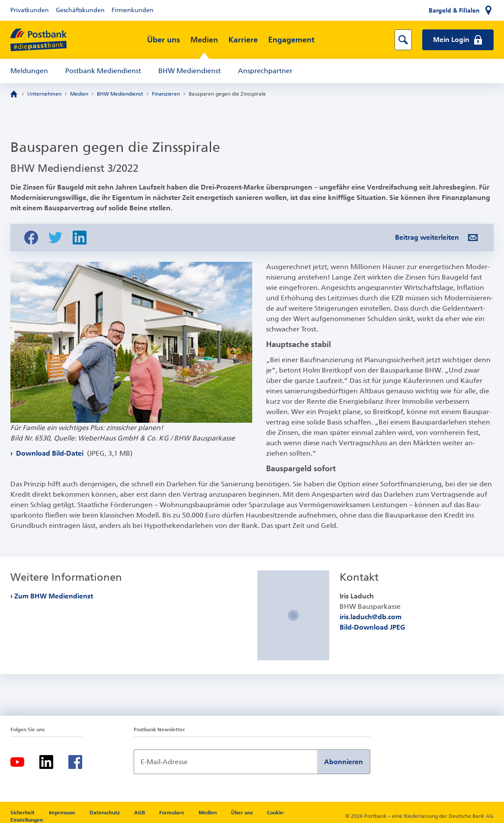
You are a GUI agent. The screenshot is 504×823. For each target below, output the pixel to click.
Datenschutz (105, 813)
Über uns (164, 40)
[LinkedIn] (46, 762)
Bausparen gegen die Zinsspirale (227, 94)
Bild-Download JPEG (372, 627)
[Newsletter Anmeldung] (225, 762)
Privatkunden (30, 10)
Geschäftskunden (80, 10)
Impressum (63, 813)
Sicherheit (23, 813)
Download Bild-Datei (73, 453)
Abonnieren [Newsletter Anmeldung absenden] (343, 762)
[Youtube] (17, 762)
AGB (140, 813)
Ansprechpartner (265, 71)
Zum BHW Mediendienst (54, 596)
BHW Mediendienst (189, 71)
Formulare (172, 813)
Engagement (291, 40)
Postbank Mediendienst (103, 71)
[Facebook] (75, 762)
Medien (204, 40)
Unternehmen (44, 94)
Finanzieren (166, 94)
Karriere (243, 40)
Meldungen (29, 71)
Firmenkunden (133, 10)
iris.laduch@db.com (371, 617)
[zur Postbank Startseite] (39, 40)
